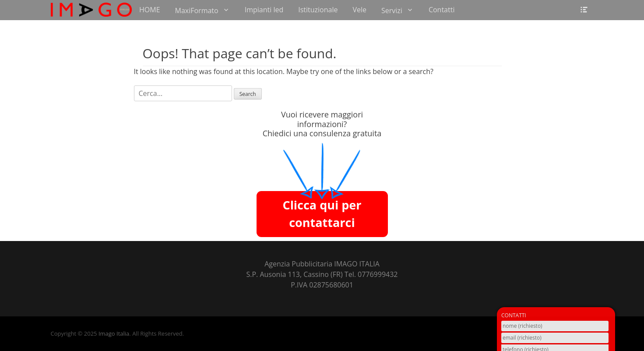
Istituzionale (318, 10)
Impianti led (264, 10)
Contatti (442, 10)
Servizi (392, 11)
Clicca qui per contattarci (322, 214)
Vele (359, 10)
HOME (150, 10)
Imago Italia (114, 333)
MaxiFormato (197, 11)
